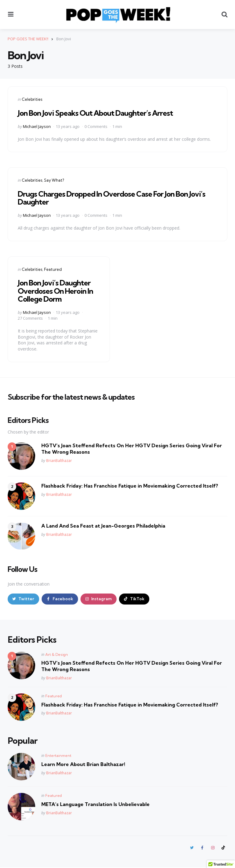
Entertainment (58, 756)
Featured (53, 269)
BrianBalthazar (59, 460)
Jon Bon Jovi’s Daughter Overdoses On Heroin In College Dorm (55, 291)
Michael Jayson (37, 126)
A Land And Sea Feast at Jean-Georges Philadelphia (103, 526)
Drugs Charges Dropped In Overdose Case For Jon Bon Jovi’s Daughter (112, 198)
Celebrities (32, 99)
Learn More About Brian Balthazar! (83, 764)
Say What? (54, 180)
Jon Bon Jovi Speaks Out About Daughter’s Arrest (95, 113)
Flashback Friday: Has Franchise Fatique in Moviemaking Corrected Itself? (130, 486)
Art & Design (57, 655)
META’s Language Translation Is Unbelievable (95, 804)
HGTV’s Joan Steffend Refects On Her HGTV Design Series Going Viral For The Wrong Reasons (132, 449)
